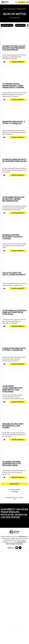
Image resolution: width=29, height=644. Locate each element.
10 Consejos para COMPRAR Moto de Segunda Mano (12, 463)
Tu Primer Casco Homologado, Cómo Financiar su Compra (13, 86)
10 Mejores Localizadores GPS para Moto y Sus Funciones (12, 389)
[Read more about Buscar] (16, 2)
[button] (14, 484)
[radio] (12, 495)
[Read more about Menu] (28, 2)
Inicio (5, 9)
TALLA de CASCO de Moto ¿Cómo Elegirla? (14, 274)
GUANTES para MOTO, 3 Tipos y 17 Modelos (14, 123)
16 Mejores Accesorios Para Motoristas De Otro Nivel (14, 312)
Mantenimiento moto (7, 25)
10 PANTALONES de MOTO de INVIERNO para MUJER (14, 160)
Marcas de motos (20, 25)
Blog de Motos (11, 9)
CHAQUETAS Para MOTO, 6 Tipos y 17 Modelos (14, 349)
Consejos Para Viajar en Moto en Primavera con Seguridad (14, 48)
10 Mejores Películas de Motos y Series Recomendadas (13, 199)
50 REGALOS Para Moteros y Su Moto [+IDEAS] (12, 237)
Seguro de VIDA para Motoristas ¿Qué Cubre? (13, 426)
